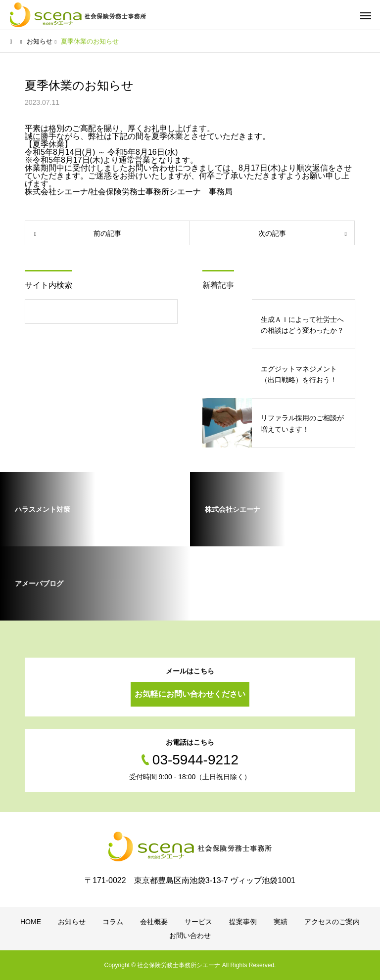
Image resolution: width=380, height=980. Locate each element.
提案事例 (243, 922)
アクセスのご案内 (332, 922)
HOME (31, 922)
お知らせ (72, 922)
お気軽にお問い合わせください (190, 694)
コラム (113, 922)
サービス (198, 922)
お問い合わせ (190, 935)
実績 (281, 922)
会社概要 (154, 922)
